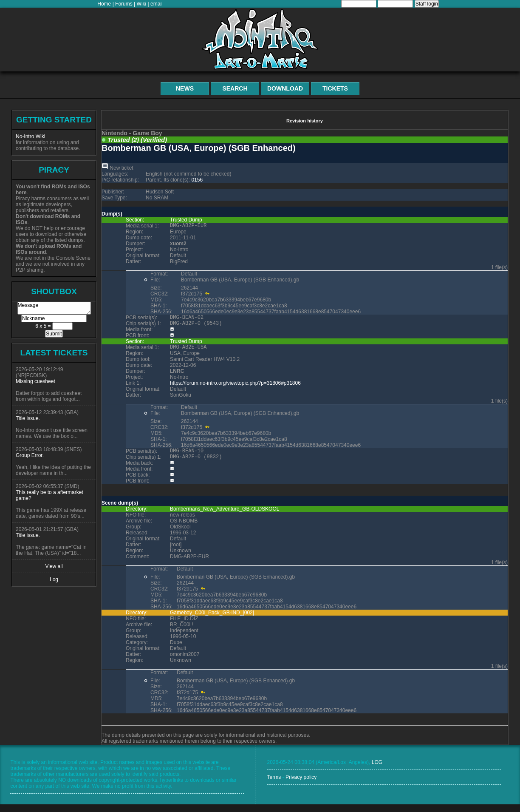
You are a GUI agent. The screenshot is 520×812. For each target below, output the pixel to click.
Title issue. (28, 418)
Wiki (142, 4)
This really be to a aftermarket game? (49, 495)
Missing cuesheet (35, 381)
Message (54, 308)
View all (54, 566)
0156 (197, 180)
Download (285, 88)
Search (235, 88)
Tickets (335, 88)
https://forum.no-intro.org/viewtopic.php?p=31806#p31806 (235, 388)
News (185, 88)
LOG (377, 770)
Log (54, 579)
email (157, 4)
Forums (124, 4)
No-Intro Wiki (30, 136)
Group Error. (30, 455)
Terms (274, 785)
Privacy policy (301, 785)
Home (104, 4)
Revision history (305, 121)
